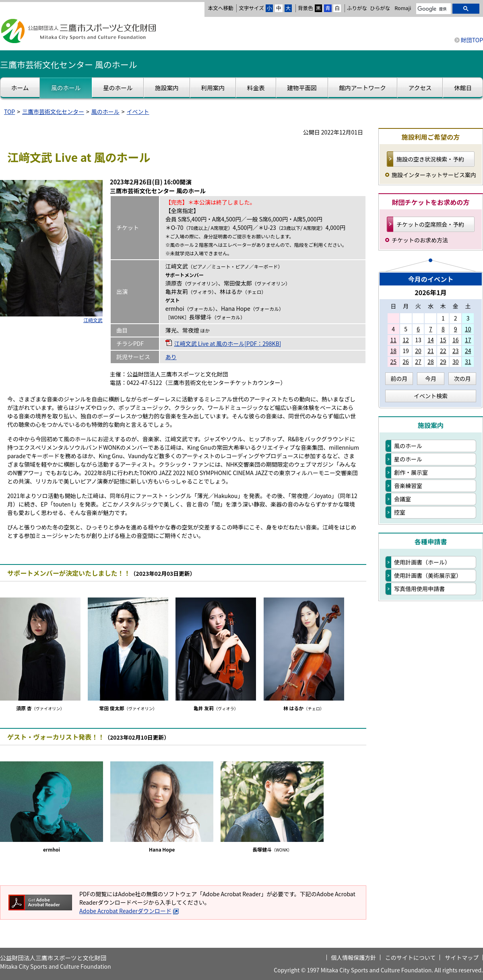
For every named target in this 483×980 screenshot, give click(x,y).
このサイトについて (411, 957)
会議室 (402, 499)
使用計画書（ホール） (422, 562)
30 (456, 362)
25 (393, 362)
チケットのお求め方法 (420, 240)
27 (418, 362)
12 (406, 340)
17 (468, 340)
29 (443, 362)
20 (418, 351)
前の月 (399, 378)
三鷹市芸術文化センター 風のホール (69, 64)
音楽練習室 (408, 486)
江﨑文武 (93, 320)
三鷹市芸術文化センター (53, 112)
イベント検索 (431, 396)
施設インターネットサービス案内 (434, 175)
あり (171, 357)
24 (468, 351)
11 (393, 340)
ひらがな (380, 8)
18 (393, 351)
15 (443, 340)
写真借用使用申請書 (419, 589)
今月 (431, 378)
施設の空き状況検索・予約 (430, 159)
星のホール (408, 459)
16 (456, 340)
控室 (400, 512)
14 (431, 340)
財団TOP (472, 40)
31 (468, 362)
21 (431, 351)
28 (431, 362)
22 (443, 351)
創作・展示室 (411, 472)
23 (456, 351)
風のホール (105, 112)
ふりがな (357, 8)
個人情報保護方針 (353, 957)
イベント (138, 112)
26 (406, 362)
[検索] (433, 9)
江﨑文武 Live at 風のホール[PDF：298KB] (228, 343)
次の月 (462, 378)
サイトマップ (462, 957)
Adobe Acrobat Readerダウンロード (129, 911)
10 (468, 329)
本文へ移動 (220, 8)
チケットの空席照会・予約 (430, 224)
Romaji (403, 8)
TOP (9, 112)
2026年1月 (431, 292)
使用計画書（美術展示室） (428, 575)
